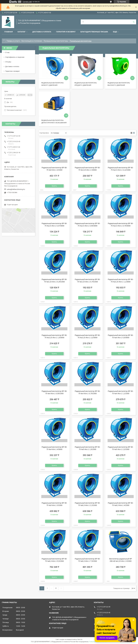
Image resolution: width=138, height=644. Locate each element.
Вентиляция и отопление (32, 41)
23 (56, 588)
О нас (7, 52)
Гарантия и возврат (66, 32)
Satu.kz (80, 639)
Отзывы (8, 62)
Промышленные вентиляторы (56, 41)
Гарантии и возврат (13, 71)
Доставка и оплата (42, 32)
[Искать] (134, 22)
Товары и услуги (13, 41)
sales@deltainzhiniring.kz (16, 189)
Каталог (22, 32)
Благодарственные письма (94, 32)
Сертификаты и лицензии (15, 57)
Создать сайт (27, 2)
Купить (54, 186)
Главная (9, 32)
